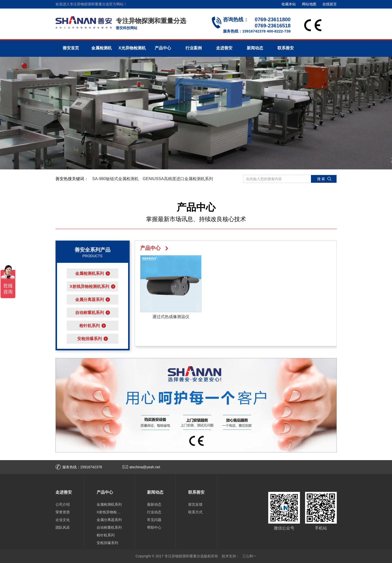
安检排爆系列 (107, 543)
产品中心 (163, 48)
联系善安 (286, 48)
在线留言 (330, 4)
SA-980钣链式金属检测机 (115, 179)
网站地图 (309, 4)
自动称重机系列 (109, 527)
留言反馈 (195, 504)
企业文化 (63, 520)
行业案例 (194, 48)
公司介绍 (63, 504)
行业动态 (154, 512)
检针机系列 (106, 535)
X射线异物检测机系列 (109, 512)
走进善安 (224, 48)
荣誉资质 (63, 512)
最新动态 (154, 504)
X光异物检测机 (132, 48)
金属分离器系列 (109, 520)
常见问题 (154, 520)
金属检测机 (102, 48)
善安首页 (71, 48)
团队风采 (63, 527)
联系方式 (195, 512)
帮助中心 (154, 527)
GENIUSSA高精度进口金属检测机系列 (178, 179)
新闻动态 (255, 48)
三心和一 (249, 556)
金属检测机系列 (109, 504)
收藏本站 (289, 4)
